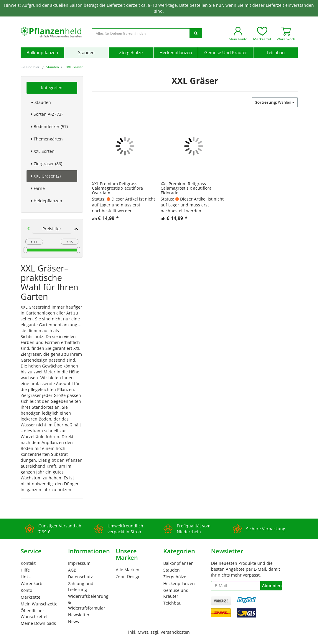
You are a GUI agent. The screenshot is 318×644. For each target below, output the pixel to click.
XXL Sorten (43, 151)
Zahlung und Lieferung (81, 586)
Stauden (86, 53)
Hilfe (25, 570)
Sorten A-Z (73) (47, 114)
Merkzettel (31, 597)
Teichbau (276, 53)
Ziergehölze (131, 53)
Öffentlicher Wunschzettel (34, 614)
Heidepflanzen (47, 201)
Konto (26, 590)
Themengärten (47, 139)
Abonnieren (272, 586)
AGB (72, 570)
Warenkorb (32, 583)
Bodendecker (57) (49, 126)
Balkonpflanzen (42, 53)
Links (26, 577)
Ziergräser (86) (47, 164)
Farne (38, 188)
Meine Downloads (38, 623)
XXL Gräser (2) (46, 176)
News (74, 621)
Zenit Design (128, 576)
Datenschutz (80, 577)
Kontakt (28, 563)
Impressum (79, 563)
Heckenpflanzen (176, 53)
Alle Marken (128, 570)
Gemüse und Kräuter (226, 53)
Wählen (275, 102)
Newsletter (79, 615)
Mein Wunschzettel (40, 604)
